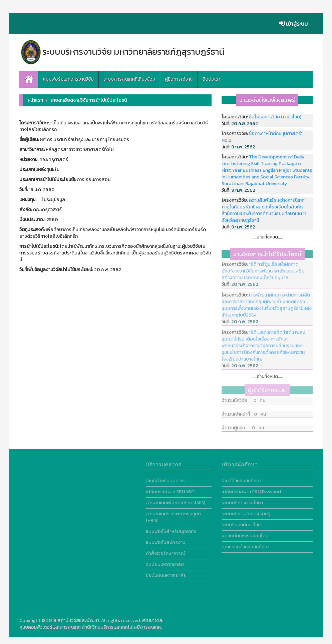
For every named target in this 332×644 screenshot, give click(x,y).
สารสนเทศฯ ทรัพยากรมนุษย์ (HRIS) (173, 516)
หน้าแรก (35, 100)
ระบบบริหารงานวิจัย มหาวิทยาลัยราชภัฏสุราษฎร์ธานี (122, 52)
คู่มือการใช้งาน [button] (179, 79)
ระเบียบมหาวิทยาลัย (165, 563)
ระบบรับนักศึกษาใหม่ (241, 523)
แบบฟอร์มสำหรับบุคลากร (171, 530)
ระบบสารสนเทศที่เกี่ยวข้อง (129, 79)
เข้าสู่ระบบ (293, 24)
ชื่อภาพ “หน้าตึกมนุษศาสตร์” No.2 (262, 137)
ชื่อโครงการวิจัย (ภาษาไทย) (275, 117)
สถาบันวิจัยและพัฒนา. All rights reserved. (99, 620)
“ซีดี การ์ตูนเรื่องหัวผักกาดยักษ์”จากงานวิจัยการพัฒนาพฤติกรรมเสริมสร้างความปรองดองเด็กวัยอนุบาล (263, 270)
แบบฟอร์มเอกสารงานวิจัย (68, 79)
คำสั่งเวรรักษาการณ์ (165, 552)
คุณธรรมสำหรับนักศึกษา (245, 545)
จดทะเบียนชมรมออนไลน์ (245, 534)
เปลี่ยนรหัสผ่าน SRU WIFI (170, 490)
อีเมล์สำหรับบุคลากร (166, 479)
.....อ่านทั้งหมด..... (267, 237)
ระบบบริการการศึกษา (242, 501)
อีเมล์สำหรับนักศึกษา (241, 479)
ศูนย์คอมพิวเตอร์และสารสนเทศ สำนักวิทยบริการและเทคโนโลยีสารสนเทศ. (91, 627)
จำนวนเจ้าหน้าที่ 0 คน (244, 412)
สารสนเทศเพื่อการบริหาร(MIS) (176, 501)
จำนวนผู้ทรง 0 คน (243, 425)
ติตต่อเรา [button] (211, 79)
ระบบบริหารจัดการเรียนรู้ (246, 512)
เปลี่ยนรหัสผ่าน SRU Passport (252, 490)
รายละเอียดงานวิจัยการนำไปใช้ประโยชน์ (89, 100)
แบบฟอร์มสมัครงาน (165, 541)
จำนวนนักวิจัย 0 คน (243, 398)
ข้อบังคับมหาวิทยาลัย (166, 574)
